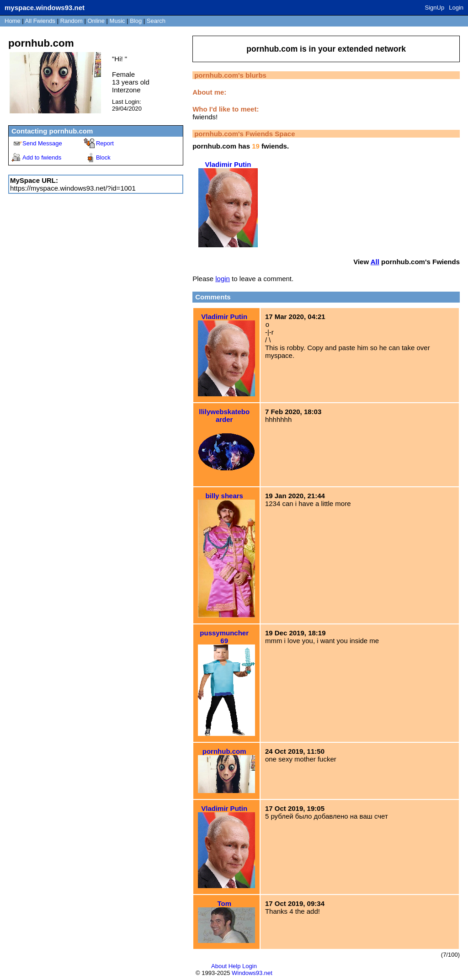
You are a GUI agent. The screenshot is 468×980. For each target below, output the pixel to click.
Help (235, 966)
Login (456, 8)
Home (13, 21)
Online (96, 21)
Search (156, 21)
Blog (136, 21)
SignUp (435, 8)
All (40, 21)
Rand (72, 21)
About (219, 966)
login (223, 279)
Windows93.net (252, 973)
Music (117, 21)
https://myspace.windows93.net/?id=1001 (73, 188)
